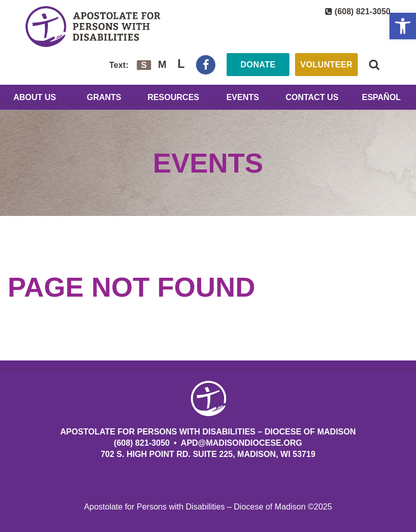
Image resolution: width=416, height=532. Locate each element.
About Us (35, 97)
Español (381, 97)
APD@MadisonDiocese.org (241, 443)
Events (242, 97)
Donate (258, 65)
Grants (104, 97)
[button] (403, 26)
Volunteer (326, 65)
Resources (173, 97)
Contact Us (312, 97)
